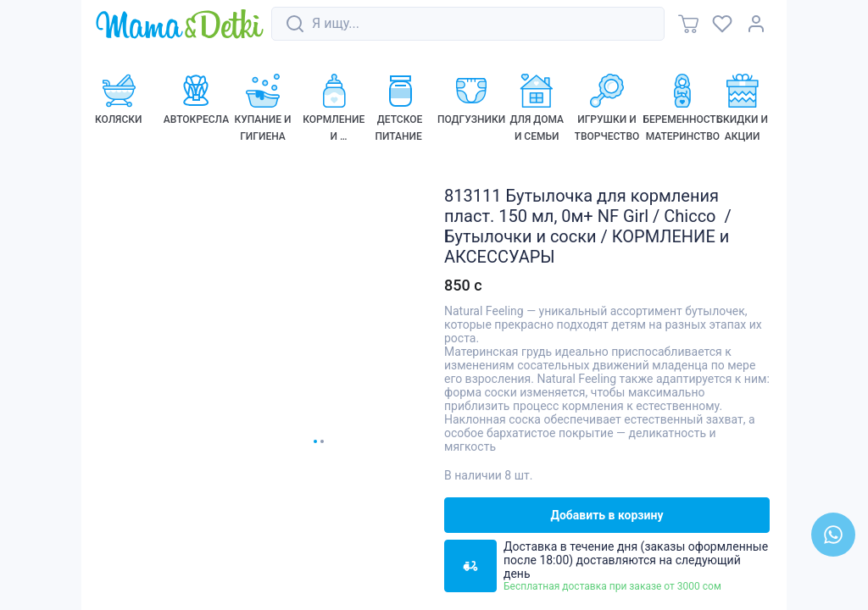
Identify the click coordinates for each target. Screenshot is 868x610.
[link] (180, 25)
